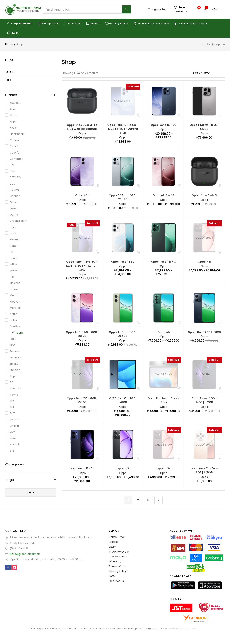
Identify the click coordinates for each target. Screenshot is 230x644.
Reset (31, 493)
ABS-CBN (15, 103)
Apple (13, 122)
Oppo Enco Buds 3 (204, 198)
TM (12, 407)
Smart (14, 364)
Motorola (16, 308)
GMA (13, 208)
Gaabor (15, 196)
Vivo (12, 432)
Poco (13, 339)
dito (12, 171)
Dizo (12, 184)
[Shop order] (209, 73)
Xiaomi (14, 444)
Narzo (13, 314)
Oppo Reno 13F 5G (82, 478)
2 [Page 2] (138, 511)
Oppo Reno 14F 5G (164, 266)
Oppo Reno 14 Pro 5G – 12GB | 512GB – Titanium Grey (82, 271)
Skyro (112, 558)
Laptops (93, 24)
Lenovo (14, 289)
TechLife (15, 389)
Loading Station (117, 24)
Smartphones (48, 24)
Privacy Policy (118, 582)
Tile (12, 401)
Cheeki (14, 140)
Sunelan (15, 370)
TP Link (14, 420)
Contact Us (116, 592)
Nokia (13, 320)
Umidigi (15, 426)
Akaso (14, 115)
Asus (13, 128)
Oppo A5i (204, 266)
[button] (211, 9)
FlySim (13, 33)
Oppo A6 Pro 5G (164, 198)
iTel (12, 277)
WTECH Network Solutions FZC (180, 640)
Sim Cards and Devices (191, 24)
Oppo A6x (82, 198)
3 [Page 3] (148, 511)
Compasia (17, 159)
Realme (15, 351)
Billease (114, 553)
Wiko (13, 438)
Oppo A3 (123, 478)
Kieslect (15, 283)
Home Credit (117, 548)
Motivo (14, 302)
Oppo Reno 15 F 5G (164, 125)
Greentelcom (19, 221)
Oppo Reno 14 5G (123, 266)
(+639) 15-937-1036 (23, 554)
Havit (13, 233)
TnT (12, 413)
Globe (14, 202)
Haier (13, 227)
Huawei (14, 258)
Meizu (14, 295)
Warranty (115, 573)
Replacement (118, 568)
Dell (12, 165)
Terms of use (118, 577)
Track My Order (119, 563)
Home (9, 44)
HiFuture (15, 240)
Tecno (14, 395)
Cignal (14, 146)
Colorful (15, 153)
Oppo (82, 135)
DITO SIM (15, 177)
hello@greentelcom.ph (25, 565)
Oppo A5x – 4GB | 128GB (204, 338)
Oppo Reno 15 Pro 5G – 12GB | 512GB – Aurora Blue (123, 130)
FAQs (112, 587)
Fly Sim (14, 190)
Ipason (14, 271)
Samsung (16, 357)
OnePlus (15, 326)
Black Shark (17, 134)
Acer (13, 109)
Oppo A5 (164, 338)
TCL (12, 382)
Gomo (14, 215)
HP (11, 252)
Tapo (13, 376)
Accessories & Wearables (151, 24)
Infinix (14, 264)
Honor (14, 246)
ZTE (12, 451)
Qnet (13, 345)
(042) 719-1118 (19, 560)
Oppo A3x (164, 478)
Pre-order (72, 24)
